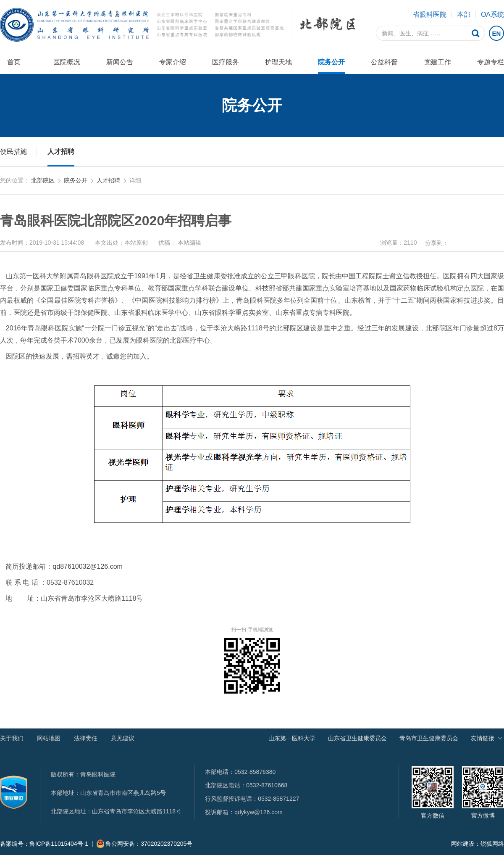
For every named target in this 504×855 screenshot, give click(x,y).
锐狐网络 (492, 844)
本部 (464, 15)
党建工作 (438, 62)
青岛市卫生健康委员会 (429, 738)
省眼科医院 (430, 15)
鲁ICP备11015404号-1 (59, 844)
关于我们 (12, 738)
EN (497, 33)
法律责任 (86, 738)
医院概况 (67, 62)
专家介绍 (173, 62)
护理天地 (278, 62)
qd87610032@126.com (88, 566)
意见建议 (123, 738)
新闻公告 (120, 62)
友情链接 (483, 738)
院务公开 (331, 62)
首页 (14, 62)
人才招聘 (61, 152)
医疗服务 (226, 62)
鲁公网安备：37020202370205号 (144, 844)
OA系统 (492, 15)
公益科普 (384, 62)
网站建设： (466, 844)
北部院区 (43, 180)
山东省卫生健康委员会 (357, 738)
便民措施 (13, 152)
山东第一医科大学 (292, 738)
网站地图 (49, 738)
